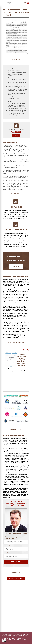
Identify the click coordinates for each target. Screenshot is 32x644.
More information (18, 375)
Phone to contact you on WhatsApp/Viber (16, 540)
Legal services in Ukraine (14, 9)
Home (4, 9)
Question (28, 3)
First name (16, 548)
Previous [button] (23, 350)
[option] (16, 364)
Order (16, 136)
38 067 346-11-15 (20, 3)
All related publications (16, 578)
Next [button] (28, 350)
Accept (4, 641)
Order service (16, 562)
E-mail (16, 555)
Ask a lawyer (16, 266)
